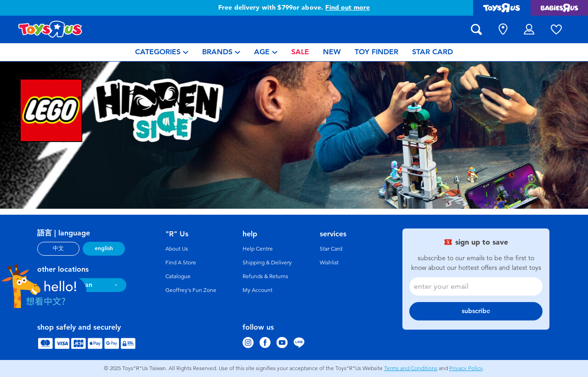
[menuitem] (162, 52)
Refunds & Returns (265, 276)
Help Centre (258, 249)
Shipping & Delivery (267, 263)
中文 (58, 248)
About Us (177, 249)
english (104, 248)
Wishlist (329, 263)
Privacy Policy (466, 368)
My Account (257, 290)
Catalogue (178, 276)
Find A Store (181, 263)
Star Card (331, 249)
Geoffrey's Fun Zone (191, 290)
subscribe (476, 311)
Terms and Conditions (411, 368)
